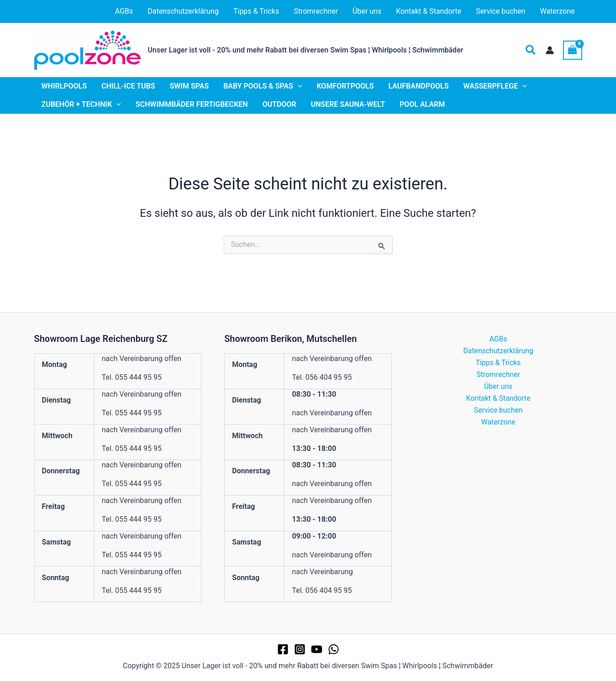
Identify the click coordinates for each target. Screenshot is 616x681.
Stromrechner (498, 375)
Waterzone (498, 423)
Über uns (498, 387)
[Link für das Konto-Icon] (550, 50)
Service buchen (498, 411)
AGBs (498, 339)
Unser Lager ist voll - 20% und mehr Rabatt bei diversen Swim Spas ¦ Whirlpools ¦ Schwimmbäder (306, 50)
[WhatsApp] (334, 649)
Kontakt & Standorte (498, 399)
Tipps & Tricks (498, 363)
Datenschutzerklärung (498, 351)
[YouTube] (317, 649)
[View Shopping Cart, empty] (573, 50)
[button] (531, 50)
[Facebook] (283, 649)
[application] (298, 86)
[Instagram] (300, 649)
